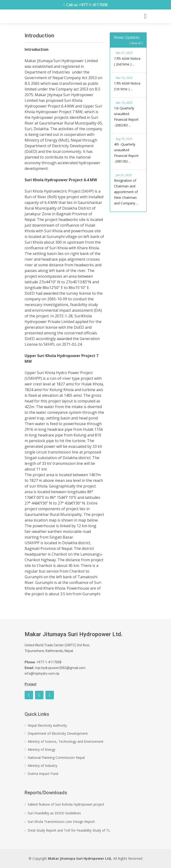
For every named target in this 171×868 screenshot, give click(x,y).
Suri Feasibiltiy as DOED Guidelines (54, 813)
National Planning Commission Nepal (56, 758)
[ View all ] (136, 43)
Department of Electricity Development (58, 734)
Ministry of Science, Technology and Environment (66, 742)
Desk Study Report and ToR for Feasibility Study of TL (69, 830)
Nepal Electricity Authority (47, 725)
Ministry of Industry (42, 766)
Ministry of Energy (42, 750)
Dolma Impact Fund (43, 774)
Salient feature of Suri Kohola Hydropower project (66, 804)
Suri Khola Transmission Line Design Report (61, 822)
